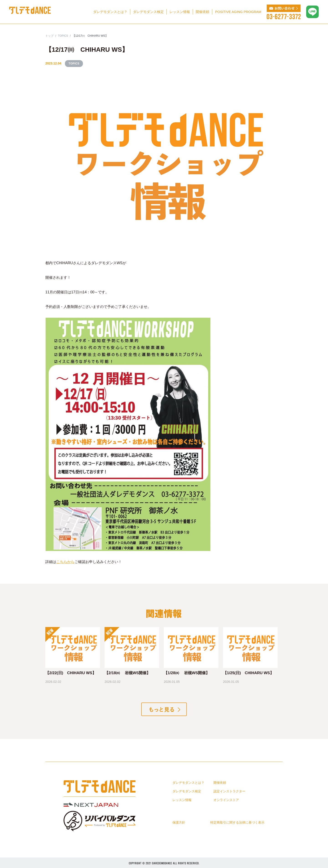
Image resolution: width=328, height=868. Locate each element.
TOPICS (74, 64)
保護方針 (179, 822)
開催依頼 (202, 12)
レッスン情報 (180, 12)
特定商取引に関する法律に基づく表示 (237, 822)
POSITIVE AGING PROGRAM (238, 12)
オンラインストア (226, 800)
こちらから (65, 562)
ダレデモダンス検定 (148, 12)
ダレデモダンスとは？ (110, 12)
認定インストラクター (229, 791)
